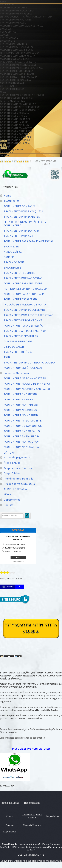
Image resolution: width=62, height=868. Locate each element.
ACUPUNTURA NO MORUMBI (15, 125)
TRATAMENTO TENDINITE (14, 44)
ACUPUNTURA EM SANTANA (14, 113)
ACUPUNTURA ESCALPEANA (14, 59)
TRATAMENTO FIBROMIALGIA (15, 80)
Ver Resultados (18, 561)
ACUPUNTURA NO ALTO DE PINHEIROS (20, 107)
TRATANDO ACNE (9, 38)
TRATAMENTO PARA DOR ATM (15, 20)
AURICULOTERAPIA (15, 489)
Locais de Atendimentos (12, 101)
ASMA (3, 92)
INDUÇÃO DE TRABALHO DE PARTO (18, 62)
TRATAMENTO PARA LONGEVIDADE (18, 65)
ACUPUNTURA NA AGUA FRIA (15, 143)
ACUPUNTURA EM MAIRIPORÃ (15, 137)
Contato (4, 155)
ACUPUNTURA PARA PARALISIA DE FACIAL (21, 26)
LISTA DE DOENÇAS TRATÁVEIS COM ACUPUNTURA (26, 17)
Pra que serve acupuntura (19, 484)
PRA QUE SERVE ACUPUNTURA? (31, 749)
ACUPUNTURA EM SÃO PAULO (15, 134)
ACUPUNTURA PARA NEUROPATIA (18, 56)
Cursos (10, 816)
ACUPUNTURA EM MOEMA (13, 116)
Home (3, 2)
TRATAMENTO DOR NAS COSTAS (17, 47)
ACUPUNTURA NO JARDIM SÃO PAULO (20, 110)
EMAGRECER (7, 29)
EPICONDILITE (8, 41)
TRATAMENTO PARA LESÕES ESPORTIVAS (22, 68)
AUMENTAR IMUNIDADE (12, 83)
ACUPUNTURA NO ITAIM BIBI (15, 119)
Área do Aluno (7, 152)
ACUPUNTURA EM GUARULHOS (16, 131)
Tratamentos (7, 5)
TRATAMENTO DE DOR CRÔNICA (17, 71)
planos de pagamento (34, 738)
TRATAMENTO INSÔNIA (12, 89)
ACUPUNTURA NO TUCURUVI (15, 140)
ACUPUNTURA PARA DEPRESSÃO (17, 74)
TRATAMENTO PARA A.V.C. (13, 23)
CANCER (4, 35)
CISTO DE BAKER (9, 86)
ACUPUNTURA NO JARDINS (14, 122)
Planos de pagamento (11, 149)
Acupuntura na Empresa (18, 468)
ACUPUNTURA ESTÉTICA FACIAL (17, 98)
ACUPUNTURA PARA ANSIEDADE (17, 50)
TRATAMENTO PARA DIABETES (16, 14)
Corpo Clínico (12, 473)
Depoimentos (12, 500)
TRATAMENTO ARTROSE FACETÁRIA (19, 77)
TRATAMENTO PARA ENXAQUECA (17, 11)
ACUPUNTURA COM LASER (14, 8)
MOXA (7, 494)
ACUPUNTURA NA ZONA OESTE (16, 128)
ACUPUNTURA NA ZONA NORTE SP (18, 104)
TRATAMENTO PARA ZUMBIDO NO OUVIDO (22, 95)
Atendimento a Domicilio (19, 479)
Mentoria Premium (32, 825)
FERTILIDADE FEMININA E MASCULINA (20, 53)
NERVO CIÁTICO (8, 32)
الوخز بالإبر (5, 146)
